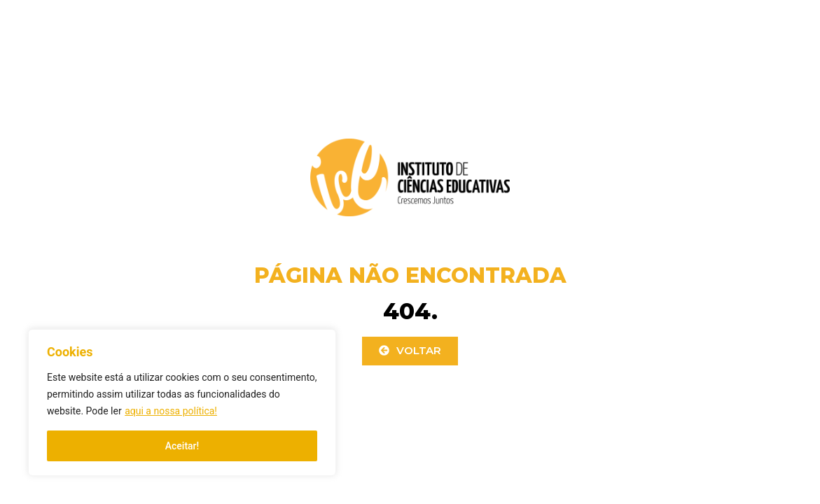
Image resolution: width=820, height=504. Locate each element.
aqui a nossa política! (171, 411)
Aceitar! (182, 446)
